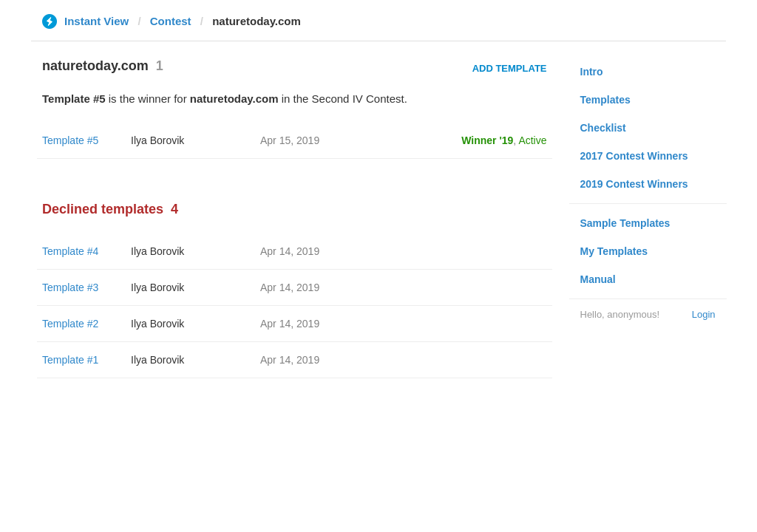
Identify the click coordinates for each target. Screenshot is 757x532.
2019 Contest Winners (634, 184)
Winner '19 (487, 140)
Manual (598, 279)
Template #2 (70, 324)
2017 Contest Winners (634, 156)
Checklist (603, 128)
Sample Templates (625, 223)
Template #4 (70, 251)
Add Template (510, 68)
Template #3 (70, 287)
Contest (171, 21)
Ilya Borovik (157, 140)
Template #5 (70, 140)
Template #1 (70, 360)
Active (532, 140)
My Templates (614, 251)
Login (704, 314)
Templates (605, 100)
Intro (592, 72)
